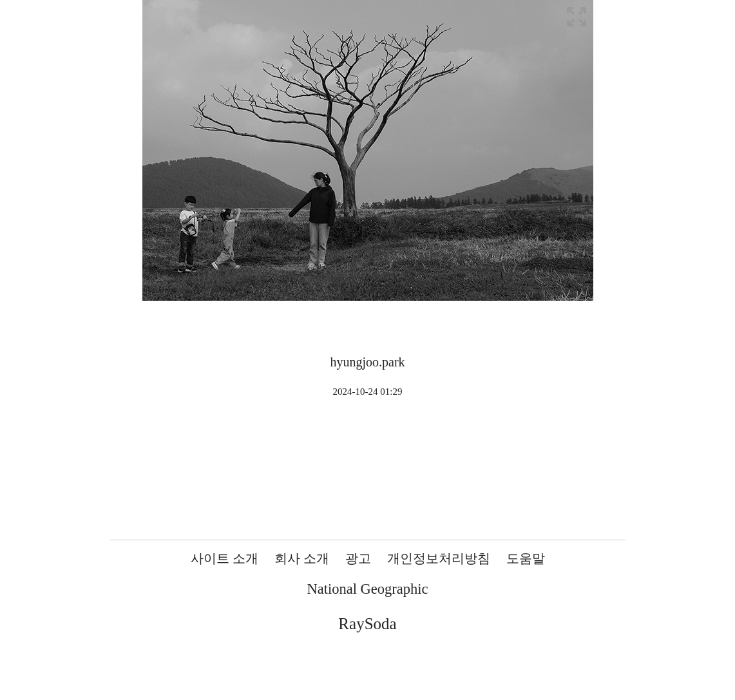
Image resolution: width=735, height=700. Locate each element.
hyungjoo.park (367, 362)
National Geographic (367, 589)
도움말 (526, 558)
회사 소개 (302, 558)
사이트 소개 (224, 558)
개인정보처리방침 (439, 558)
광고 (358, 558)
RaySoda (367, 624)
